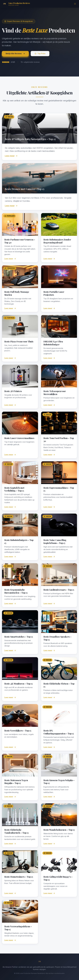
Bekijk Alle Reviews (15, 54)
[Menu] (75, 4)
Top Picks (40, 54)
